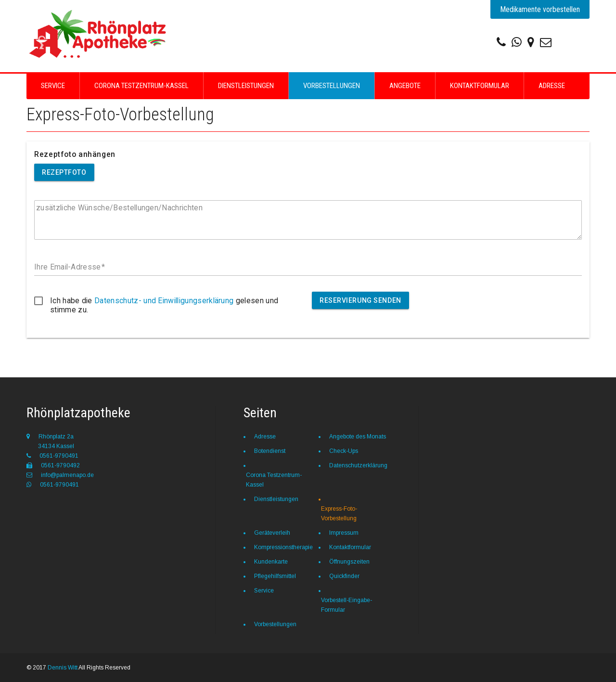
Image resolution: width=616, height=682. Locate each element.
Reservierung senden (360, 300)
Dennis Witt (63, 668)
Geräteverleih (272, 533)
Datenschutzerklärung (358, 465)
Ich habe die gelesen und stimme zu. (164, 305)
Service (53, 86)
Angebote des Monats (358, 437)
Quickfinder (344, 576)
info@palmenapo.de (60, 475)
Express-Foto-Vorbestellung (339, 514)
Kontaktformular (480, 86)
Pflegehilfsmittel (275, 576)
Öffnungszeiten (349, 562)
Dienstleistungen (246, 86)
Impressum (344, 533)
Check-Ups (344, 451)
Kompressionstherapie (283, 547)
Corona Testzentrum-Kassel (141, 86)
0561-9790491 (52, 456)
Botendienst (270, 451)
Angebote (405, 86)
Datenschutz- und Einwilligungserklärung (164, 301)
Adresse (552, 86)
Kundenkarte (271, 562)
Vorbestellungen (332, 86)
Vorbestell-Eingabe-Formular (346, 605)
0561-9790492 (53, 465)
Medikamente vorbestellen (540, 9)
